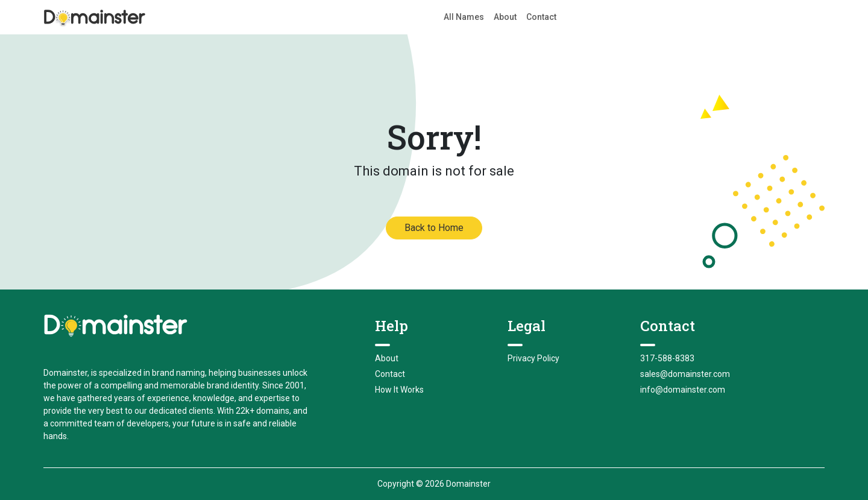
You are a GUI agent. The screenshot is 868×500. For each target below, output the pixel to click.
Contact (541, 17)
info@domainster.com (683, 390)
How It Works (399, 390)
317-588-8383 (667, 358)
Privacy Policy (533, 358)
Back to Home (434, 228)
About (505, 17)
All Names (464, 17)
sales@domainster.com (685, 374)
